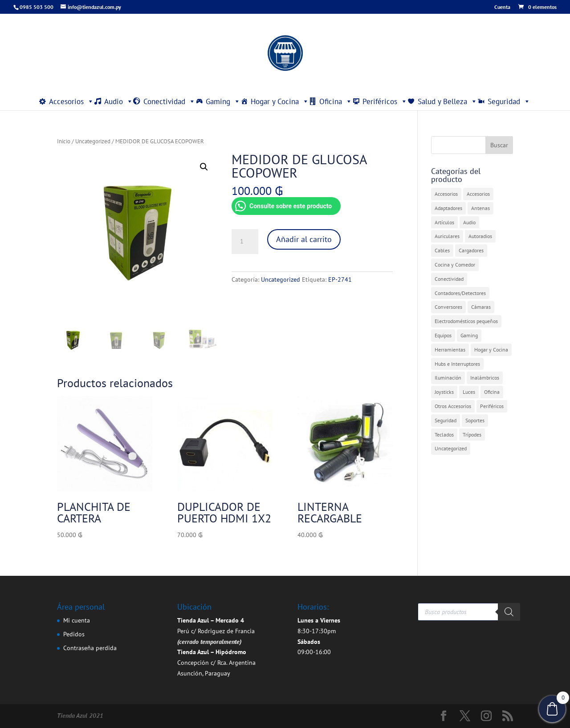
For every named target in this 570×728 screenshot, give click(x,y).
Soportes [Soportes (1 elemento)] (475, 420)
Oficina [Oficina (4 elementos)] (492, 392)
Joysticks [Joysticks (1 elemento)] (444, 392)
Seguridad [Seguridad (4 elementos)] (446, 420)
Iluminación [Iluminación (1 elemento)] (448, 378)
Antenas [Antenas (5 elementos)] (480, 208)
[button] (204, 167)
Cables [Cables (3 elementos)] (442, 250)
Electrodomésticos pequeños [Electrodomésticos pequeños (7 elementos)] (466, 321)
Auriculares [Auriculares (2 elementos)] (447, 236)
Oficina (336, 101)
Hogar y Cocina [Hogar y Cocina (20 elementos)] (491, 350)
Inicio (64, 141)
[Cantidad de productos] (245, 242)
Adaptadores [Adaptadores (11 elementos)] (448, 208)
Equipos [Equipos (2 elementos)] (443, 335)
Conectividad (169, 101)
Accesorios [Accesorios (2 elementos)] (478, 194)
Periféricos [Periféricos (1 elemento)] (492, 406)
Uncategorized (93, 141)
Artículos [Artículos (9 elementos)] (444, 222)
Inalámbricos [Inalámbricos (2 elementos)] (485, 378)
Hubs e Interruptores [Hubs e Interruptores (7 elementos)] (457, 364)
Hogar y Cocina (280, 101)
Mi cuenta (77, 620)
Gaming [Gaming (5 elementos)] (469, 335)
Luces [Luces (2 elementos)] (469, 392)
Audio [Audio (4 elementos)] (469, 222)
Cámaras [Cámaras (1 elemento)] (481, 307)
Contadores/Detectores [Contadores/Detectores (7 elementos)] (460, 293)
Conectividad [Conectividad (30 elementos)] (449, 279)
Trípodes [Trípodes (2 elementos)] (472, 435)
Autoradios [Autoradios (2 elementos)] (480, 236)
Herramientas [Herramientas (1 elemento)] (450, 350)
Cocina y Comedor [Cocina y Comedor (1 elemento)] (455, 265)
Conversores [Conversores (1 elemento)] (448, 307)
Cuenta (502, 7)
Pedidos (74, 634)
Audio (119, 101)
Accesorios (71, 101)
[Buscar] (509, 612)
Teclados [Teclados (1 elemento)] (444, 435)
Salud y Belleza (448, 101)
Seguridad (509, 101)
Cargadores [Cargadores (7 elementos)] (471, 250)
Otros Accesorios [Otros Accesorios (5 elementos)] (453, 406)
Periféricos (385, 101)
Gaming (223, 101)
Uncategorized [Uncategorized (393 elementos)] (451, 448)
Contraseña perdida (90, 648)
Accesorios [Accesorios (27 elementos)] (446, 194)
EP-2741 (340, 279)
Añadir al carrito (304, 239)
